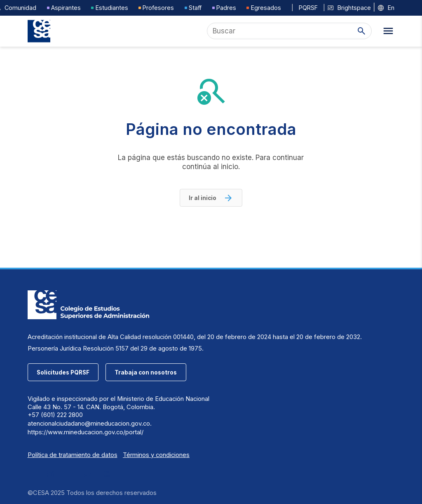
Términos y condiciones (156, 455)
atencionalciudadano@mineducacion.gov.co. (90, 424)
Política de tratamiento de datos (73, 455)
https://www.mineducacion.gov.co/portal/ (86, 432)
